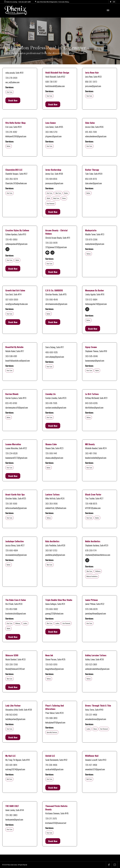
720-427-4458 (91, 765)
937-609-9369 (12, 299)
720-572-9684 (91, 299)
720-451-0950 (11, 239)
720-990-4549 (52, 299)
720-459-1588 (11, 609)
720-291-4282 (11, 132)
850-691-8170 (91, 179)
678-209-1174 (91, 550)
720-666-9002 (52, 609)
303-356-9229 (12, 179)
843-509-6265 (91, 403)
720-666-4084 (12, 550)
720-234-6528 (11, 453)
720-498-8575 (91, 503)
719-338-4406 (51, 765)
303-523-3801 (91, 664)
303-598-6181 (11, 356)
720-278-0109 (11, 78)
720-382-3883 (11, 815)
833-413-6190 (11, 403)
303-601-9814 (11, 765)
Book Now (13, 100)
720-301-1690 (11, 503)
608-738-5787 (51, 82)
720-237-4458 (91, 715)
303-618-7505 (51, 403)
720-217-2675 (51, 818)
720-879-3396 (91, 239)
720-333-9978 (51, 243)
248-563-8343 (11, 715)
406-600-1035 (52, 352)
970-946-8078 (91, 609)
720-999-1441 (51, 453)
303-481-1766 (91, 453)
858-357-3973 (91, 82)
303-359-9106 (51, 503)
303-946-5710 (51, 132)
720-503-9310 (51, 664)
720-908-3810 (51, 718)
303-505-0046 (91, 356)
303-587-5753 (51, 550)
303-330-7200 (12, 664)
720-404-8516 (51, 179)
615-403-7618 (91, 132)
